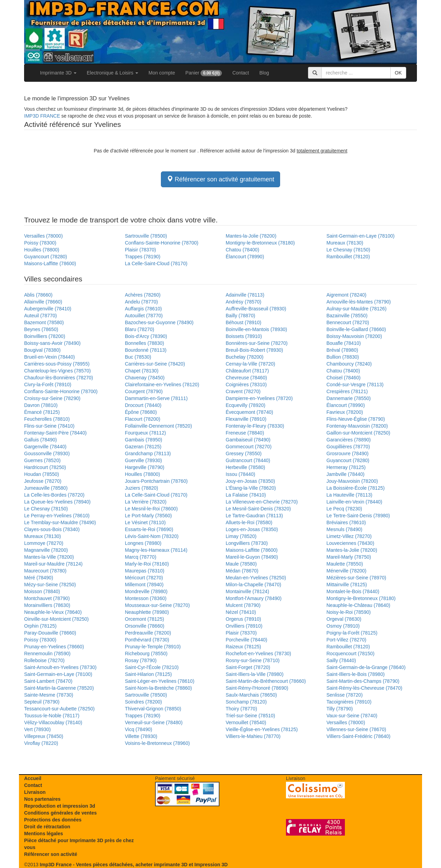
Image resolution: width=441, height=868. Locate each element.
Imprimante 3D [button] (58, 73)
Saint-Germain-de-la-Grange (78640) (366, 667)
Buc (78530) (138, 357)
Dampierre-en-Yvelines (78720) (259, 398)
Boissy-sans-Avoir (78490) (52, 343)
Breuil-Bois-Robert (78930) (254, 350)
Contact (240, 73)
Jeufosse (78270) (43, 481)
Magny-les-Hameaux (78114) (156, 550)
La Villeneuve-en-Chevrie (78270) (262, 502)
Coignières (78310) (246, 385)
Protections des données (53, 820)
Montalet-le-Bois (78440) (353, 591)
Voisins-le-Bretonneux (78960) (157, 743)
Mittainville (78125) (347, 585)
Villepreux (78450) (44, 736)
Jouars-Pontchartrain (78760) (156, 481)
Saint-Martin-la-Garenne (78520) (59, 688)
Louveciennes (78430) (351, 543)
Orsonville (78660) (145, 626)
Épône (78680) (141, 412)
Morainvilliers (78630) (47, 605)
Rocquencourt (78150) (351, 654)
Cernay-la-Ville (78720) (250, 364)
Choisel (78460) (344, 378)
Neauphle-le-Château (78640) (358, 605)
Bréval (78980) (342, 350)
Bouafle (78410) (344, 343)
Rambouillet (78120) (348, 257)
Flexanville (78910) (246, 419)
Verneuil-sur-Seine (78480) (154, 722)
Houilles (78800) (42, 250)
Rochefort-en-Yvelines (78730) (258, 654)
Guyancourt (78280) (46, 257)
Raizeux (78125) (243, 647)
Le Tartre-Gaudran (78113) (254, 516)
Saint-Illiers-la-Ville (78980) (255, 674)
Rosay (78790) (141, 660)
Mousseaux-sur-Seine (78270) (157, 605)
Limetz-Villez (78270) (349, 536)
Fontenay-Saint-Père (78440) (55, 433)
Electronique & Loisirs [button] (112, 73)
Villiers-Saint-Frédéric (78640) (359, 736)
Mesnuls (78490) (345, 529)
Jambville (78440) (346, 474)
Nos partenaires (42, 799)
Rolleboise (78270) (44, 660)
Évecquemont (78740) (249, 412)
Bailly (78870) (240, 316)
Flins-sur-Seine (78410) (49, 426)
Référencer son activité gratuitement (220, 179)
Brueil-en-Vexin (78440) (49, 357)
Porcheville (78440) (247, 640)
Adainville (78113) (245, 295)
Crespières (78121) (347, 391)
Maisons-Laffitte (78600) (50, 263)
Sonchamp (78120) (246, 702)
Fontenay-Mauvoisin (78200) (357, 426)
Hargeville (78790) (145, 467)
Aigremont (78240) (347, 295)
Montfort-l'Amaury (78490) (254, 598)
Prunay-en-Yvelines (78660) (54, 647)
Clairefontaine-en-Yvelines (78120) (162, 385)
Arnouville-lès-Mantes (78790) (359, 302)
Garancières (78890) (349, 440)
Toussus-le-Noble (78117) (52, 716)
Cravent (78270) (243, 391)
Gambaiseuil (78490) (248, 440)
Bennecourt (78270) (348, 322)
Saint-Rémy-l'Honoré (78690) (257, 688)
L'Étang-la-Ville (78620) (251, 488)
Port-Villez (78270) (347, 640)
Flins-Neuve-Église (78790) (356, 419)
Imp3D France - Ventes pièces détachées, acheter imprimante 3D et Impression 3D (134, 865)
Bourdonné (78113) (146, 350)
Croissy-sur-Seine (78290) (52, 398)
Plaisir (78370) (141, 250)
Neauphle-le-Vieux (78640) (53, 612)
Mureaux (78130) (345, 243)
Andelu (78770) (142, 302)
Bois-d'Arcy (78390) (146, 336)
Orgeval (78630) (344, 619)
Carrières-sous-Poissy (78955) (57, 364)
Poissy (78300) (40, 243)
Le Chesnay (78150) (348, 250)
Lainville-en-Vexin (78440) (355, 502)
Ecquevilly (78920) (245, 405)
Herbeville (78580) (245, 467)
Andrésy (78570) (244, 302)
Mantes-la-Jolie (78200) (251, 236)
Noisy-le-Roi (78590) (349, 612)
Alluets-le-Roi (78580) (249, 522)
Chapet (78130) (142, 371)
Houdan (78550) (42, 474)
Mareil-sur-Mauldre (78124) (53, 564)
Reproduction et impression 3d (60, 806)
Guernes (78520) (42, 460)
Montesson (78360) (146, 598)
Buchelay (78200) (245, 357)
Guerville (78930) (143, 460)
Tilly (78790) (340, 709)
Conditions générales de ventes (60, 813)
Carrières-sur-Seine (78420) (155, 364)
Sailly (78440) (341, 660)
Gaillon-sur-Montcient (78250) (358, 433)
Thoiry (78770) (241, 709)
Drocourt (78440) (143, 405)
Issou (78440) (240, 474)
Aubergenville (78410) (48, 309)
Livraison (35, 792)
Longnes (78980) (143, 543)
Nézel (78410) (241, 612)
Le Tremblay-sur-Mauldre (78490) (60, 522)
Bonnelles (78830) (145, 343)
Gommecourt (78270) (249, 447)
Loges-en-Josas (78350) (252, 529)
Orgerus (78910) (243, 619)
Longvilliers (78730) (247, 543)
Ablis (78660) (38, 295)
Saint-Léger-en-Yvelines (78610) (160, 681)
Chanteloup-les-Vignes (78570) (58, 371)
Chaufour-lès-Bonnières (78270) (59, 378)
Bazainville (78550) (347, 316)
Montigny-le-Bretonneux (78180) (260, 243)
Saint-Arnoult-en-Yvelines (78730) (60, 667)
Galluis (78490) (40, 440)
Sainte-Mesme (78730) (49, 695)
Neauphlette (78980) (147, 612)
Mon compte (162, 73)
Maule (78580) (241, 564)
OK (398, 73)
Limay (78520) (241, 536)
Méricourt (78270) (144, 578)
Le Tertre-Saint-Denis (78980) (358, 516)
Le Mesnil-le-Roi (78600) (151, 509)
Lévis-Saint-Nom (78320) (152, 536)
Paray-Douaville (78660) (50, 633)
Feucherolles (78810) (47, 419)
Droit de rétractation (47, 827)
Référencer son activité (51, 854)
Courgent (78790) (144, 391)
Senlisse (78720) (345, 695)
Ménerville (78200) (347, 571)
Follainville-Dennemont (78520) (159, 426)
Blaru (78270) (140, 329)
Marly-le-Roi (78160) (147, 564)
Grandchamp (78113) (148, 453)
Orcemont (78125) (145, 619)
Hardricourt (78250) (45, 467)
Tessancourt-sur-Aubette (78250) (59, 709)
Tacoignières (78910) (349, 702)
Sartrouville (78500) (146, 236)
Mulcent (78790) (243, 605)
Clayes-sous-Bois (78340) (52, 529)
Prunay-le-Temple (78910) (153, 647)
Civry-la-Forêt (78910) (48, 385)
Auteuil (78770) (40, 316)
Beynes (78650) (41, 329)
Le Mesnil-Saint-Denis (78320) (258, 509)
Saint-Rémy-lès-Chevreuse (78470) (365, 688)
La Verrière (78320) (146, 502)
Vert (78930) (37, 729)
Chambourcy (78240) (349, 364)
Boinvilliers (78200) (45, 336)
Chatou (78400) (242, 250)
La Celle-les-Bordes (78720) (54, 495)
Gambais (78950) (144, 440)
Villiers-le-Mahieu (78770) (253, 736)
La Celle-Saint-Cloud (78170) (156, 263)
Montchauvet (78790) (47, 598)
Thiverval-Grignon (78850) (153, 709)
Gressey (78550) (244, 453)
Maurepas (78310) (145, 571)
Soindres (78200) (143, 702)
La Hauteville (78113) (350, 495)
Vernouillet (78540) (246, 722)
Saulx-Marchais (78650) (251, 695)
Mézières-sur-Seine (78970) (357, 578)
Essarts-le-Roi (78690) (149, 529)
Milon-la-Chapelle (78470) (253, 585)
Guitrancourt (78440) (248, 460)
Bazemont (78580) (44, 322)
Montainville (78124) (247, 591)
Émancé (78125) (42, 412)
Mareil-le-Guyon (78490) (252, 557)
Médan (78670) (242, 571)
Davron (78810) (41, 405)
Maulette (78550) (345, 564)
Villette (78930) (141, 736)
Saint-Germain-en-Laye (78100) (361, 236)
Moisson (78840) (42, 591)
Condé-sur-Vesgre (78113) (355, 385)
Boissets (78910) (244, 336)
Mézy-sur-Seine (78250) (50, 585)
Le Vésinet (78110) (145, 522)
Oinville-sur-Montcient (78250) (57, 619)
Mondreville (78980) (146, 591)
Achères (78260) (143, 295)
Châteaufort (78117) (247, 371)
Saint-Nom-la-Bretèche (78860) (159, 688)
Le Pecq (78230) (345, 509)
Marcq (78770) (141, 557)
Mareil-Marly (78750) (349, 557)
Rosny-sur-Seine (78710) (253, 660)
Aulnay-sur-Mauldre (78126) (357, 309)
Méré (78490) (39, 578)
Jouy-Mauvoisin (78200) (352, 481)
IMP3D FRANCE (42, 116)
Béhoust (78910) (244, 322)
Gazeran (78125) (143, 447)
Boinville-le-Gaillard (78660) (356, 329)
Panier (204, 73)
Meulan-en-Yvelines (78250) (256, 578)
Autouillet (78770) (144, 316)
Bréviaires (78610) (346, 522)
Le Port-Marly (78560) (148, 516)
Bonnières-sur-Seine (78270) (257, 343)
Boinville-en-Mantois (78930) (256, 329)
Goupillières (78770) (348, 447)
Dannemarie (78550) (349, 398)
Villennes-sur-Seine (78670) (356, 729)
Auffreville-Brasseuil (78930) (256, 309)
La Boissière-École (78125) (356, 488)
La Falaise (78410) (246, 495)
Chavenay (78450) (145, 378)
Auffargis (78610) (143, 309)
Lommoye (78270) (44, 543)
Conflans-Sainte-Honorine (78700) (162, 243)
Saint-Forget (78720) (248, 667)
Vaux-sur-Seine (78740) (352, 716)
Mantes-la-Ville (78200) (49, 557)
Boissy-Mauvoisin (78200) (354, 336)
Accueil (33, 778)
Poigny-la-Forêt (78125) (352, 633)
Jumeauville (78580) (46, 488)
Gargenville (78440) (45, 447)
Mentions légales (44, 834)
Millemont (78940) (144, 585)
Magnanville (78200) (46, 550)
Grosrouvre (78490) (348, 453)
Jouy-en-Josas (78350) (250, 481)
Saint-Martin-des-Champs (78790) (363, 681)
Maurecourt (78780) (45, 571)
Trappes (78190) (143, 257)
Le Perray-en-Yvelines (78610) (57, 516)
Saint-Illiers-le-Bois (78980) (356, 674)
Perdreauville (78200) (148, 633)
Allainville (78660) (43, 302)
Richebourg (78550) (146, 654)
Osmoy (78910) (343, 626)
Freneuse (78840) (245, 433)
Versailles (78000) (43, 236)
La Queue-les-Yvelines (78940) (57, 502)
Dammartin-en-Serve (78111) (156, 398)
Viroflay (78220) (41, 743)
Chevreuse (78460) (246, 378)
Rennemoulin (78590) (47, 654)
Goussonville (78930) (47, 453)
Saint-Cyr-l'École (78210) (152, 667)
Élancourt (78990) (245, 257)
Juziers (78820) (142, 488)
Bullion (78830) (343, 357)
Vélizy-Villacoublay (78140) (53, 722)
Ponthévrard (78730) (147, 640)
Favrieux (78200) (345, 412)
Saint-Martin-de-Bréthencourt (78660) (266, 681)
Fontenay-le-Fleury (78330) (255, 426)
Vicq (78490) (139, 729)
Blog (264, 73)
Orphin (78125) (40, 626)
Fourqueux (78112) (146, 433)
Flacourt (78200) (143, 419)
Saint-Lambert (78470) (48, 681)
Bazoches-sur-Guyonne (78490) (159, 322)
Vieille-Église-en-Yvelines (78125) (262, 729)
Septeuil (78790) (42, 702)
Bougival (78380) (42, 350)
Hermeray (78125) (346, 467)
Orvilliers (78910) (244, 626)
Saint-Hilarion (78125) (148, 674)
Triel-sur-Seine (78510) (250, 716)
